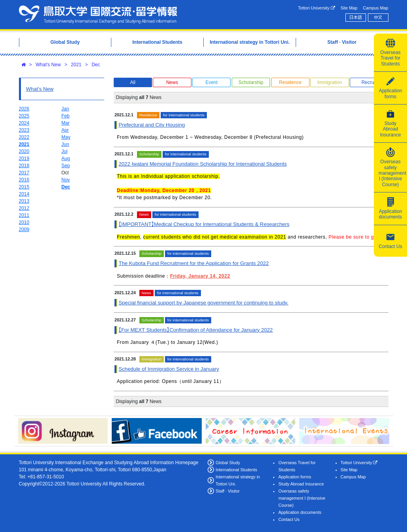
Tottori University (317, 8)
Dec (96, 65)
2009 (24, 230)
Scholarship (251, 82)
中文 (378, 17)
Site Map (349, 8)
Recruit (369, 82)
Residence (290, 82)
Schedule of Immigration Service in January (169, 369)
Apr (65, 130)
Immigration (330, 82)
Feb (66, 116)
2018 (24, 166)
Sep (66, 166)
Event (211, 82)
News (172, 82)
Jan (65, 109)
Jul (65, 151)
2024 (24, 123)
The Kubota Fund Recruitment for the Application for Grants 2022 (193, 263)
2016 (24, 180)
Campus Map (375, 8)
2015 (24, 187)
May (66, 137)
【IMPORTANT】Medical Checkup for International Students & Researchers (204, 224)
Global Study (228, 463)
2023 (24, 130)
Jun (65, 144)
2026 (24, 109)
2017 (24, 173)
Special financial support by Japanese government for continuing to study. (203, 303)
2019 (24, 159)
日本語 (356, 17)
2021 (76, 65)
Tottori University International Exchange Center (98, 15)
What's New (48, 65)
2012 (24, 208)
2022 (24, 137)
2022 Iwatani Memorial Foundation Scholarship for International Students (203, 164)
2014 (24, 194)
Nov (66, 180)
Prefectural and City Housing (152, 125)
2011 (24, 215)
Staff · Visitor (228, 491)
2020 (24, 151)
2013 (24, 201)
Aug (66, 159)
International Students (236, 470)
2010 (24, 222)
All (133, 82)
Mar (66, 123)
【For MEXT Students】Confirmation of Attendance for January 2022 (195, 330)
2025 (24, 116)
